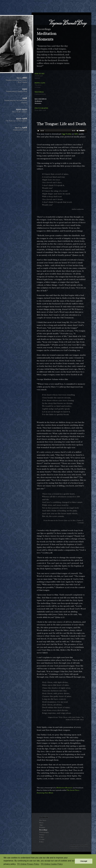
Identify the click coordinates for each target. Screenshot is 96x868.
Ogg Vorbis (66, 134)
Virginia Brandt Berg (68, 24)
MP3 (76, 134)
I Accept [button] (84, 861)
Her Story (41, 76)
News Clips (41, 85)
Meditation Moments (64, 788)
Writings (41, 93)
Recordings (41, 101)
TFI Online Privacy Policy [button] (28, 864)
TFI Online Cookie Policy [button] (52, 864)
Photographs (41, 109)
